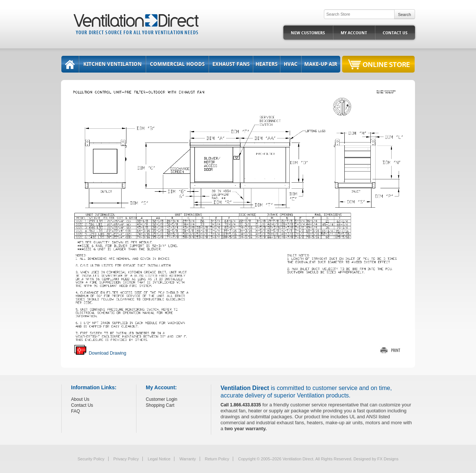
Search (404, 15)
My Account (354, 33)
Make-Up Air (321, 64)
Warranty (187, 459)
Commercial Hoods (177, 64)
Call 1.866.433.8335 (241, 405)
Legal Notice (159, 459)
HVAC (291, 64)
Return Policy (217, 459)
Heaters (266, 64)
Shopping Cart (160, 405)
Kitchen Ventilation (112, 64)
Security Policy (91, 459)
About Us (80, 399)
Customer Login (162, 399)
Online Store (386, 64)
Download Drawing (100, 353)
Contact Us (395, 33)
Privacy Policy (126, 459)
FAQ (75, 411)
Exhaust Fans (231, 64)
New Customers (308, 33)
